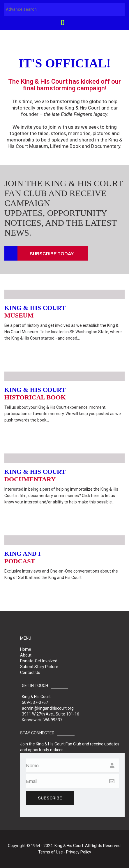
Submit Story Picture (39, 667)
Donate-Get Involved (39, 661)
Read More (24, 350)
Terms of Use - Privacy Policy (65, 852)
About (26, 655)
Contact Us (30, 672)
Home (26, 649)
